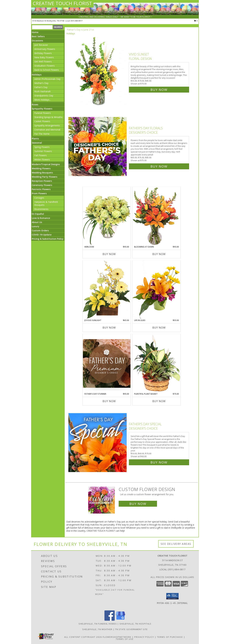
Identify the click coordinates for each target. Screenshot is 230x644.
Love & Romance (41, 218)
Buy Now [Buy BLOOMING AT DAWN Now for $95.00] (159, 254)
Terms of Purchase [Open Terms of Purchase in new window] (170, 637)
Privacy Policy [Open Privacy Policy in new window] (144, 637)
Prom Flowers (39, 193)
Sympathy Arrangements (47, 125)
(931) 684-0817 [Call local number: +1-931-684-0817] (77, 21)
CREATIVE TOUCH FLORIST (62, 3)
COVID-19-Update (42, 235)
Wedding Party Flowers (44, 177)
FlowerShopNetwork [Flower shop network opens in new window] (117, 637)
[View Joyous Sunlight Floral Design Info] (107, 290)
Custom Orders (40, 230)
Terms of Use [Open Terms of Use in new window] (125, 639)
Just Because (41, 45)
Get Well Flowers (43, 61)
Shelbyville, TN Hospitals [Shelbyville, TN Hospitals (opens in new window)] (135, 624)
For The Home (42, 134)
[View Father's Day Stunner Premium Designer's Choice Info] (107, 363)
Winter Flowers (42, 159)
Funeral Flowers (43, 113)
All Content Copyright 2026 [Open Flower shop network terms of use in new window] (83, 637)
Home (35, 32)
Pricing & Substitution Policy (48, 239)
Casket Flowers (42, 121)
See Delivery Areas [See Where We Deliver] (176, 544)
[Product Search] (42, 27)
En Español (38, 214)
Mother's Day (41, 83)
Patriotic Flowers (41, 189)
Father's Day (41, 87)
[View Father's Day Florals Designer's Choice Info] (98, 147)
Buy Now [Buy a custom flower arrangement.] (138, 504)
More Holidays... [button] (43, 100)
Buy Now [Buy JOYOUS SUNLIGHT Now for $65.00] (109, 328)
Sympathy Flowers (42, 109)
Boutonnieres (41, 209)
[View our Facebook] (110, 620)
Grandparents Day (44, 96)
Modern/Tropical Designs (46, 164)
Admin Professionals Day (47, 79)
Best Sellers (38, 36)
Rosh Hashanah (42, 91)
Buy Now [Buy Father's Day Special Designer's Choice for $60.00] (159, 462)
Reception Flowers (42, 181)
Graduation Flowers (44, 66)
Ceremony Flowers (42, 185)
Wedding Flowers (41, 168)
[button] (172, 596)
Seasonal (37, 143)
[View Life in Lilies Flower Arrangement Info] (157, 290)
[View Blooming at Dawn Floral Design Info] (157, 216)
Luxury (36, 226)
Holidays (37, 75)
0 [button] (196, 21)
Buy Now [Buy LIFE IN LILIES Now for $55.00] (159, 328)
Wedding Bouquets (42, 173)
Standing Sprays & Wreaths (48, 117)
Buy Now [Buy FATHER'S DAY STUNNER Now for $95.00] (109, 401)
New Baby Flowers (44, 57)
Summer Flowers (43, 151)
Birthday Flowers (43, 53)
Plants (35, 139)
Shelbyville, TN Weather (97, 629)
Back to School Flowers (47, 70)
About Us (37, 222)
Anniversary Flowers (45, 49)
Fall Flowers (40, 155)
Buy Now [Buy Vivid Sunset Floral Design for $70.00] (159, 90)
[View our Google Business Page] (120, 620)
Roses (35, 104)
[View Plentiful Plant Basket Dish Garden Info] (157, 363)
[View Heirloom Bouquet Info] (107, 216)
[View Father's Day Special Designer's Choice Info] (98, 442)
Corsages (39, 198)
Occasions (37, 41)
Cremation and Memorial (47, 130)
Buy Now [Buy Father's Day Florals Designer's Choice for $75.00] (159, 166)
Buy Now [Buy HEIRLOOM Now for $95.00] (109, 254)
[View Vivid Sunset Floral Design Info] (98, 71)
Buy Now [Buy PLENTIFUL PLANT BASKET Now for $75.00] (159, 401)
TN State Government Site (131, 629)
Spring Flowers (42, 147)
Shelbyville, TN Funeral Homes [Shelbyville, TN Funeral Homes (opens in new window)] (98, 624)
